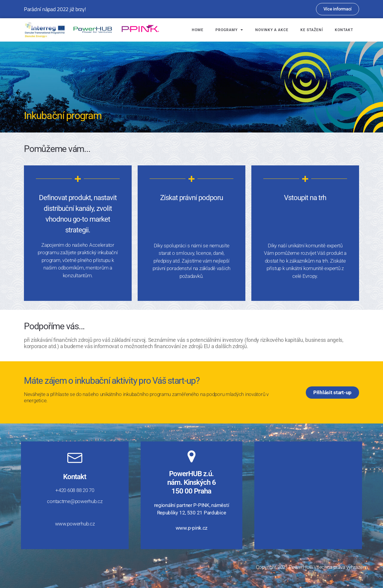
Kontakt (344, 30)
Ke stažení (312, 30)
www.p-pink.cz (192, 528)
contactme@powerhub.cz (75, 501)
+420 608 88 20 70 (75, 490)
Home (198, 30)
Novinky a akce (272, 30)
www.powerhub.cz (75, 524)
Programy (229, 30)
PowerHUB (301, 567)
